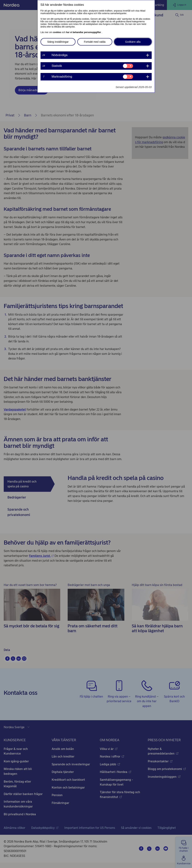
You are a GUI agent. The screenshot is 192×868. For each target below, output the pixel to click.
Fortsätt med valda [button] (95, 42)
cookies (57, 32)
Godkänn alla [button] (133, 42)
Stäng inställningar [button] (58, 42)
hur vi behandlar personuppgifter (84, 32)
